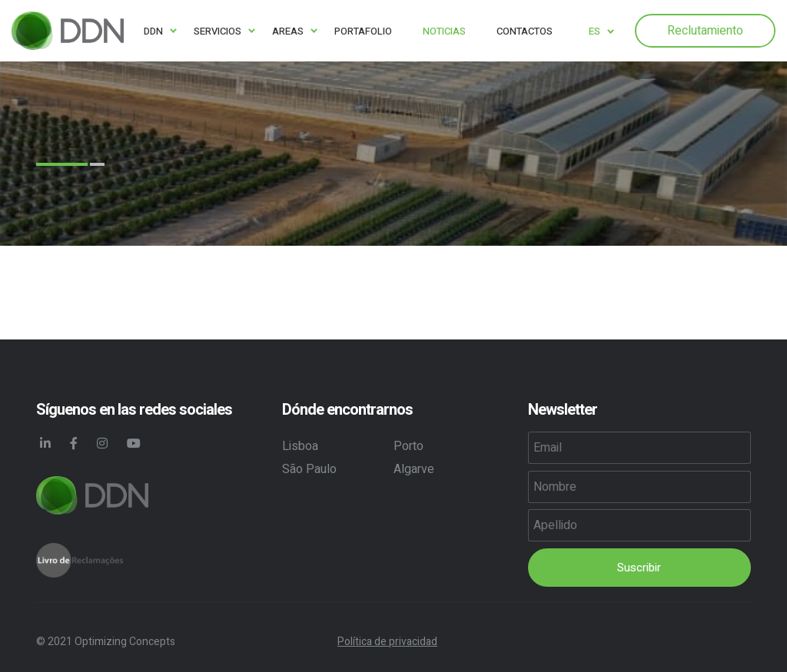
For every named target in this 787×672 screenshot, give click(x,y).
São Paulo (309, 469)
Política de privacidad (387, 642)
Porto (408, 446)
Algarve (414, 469)
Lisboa (300, 446)
